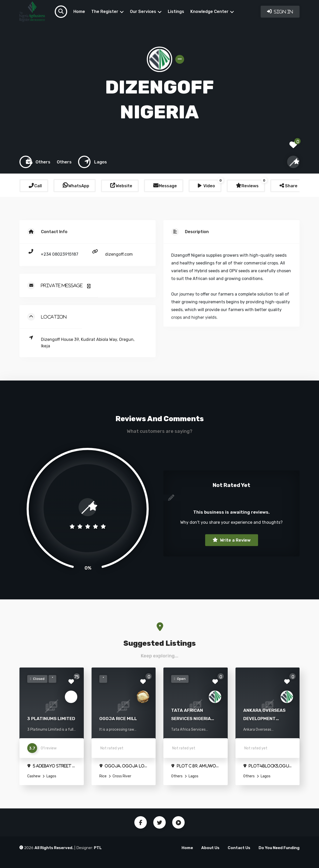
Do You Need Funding (279, 848)
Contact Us (239, 848)
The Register (105, 12)
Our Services (143, 12)
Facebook (141, 822)
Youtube (178, 822)
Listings (176, 12)
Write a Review (235, 540)
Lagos (51, 776)
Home (79, 12)
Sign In (283, 12)
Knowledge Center (209, 12)
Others (177, 776)
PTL (98, 848)
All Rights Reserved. (54, 848)
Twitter (159, 822)
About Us (210, 848)
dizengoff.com (119, 254)
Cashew (34, 776)
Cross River (122, 776)
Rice (103, 776)
